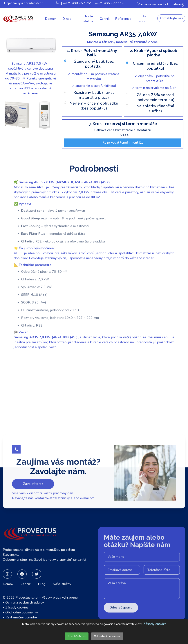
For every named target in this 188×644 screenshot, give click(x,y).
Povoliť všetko (77, 636)
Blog (42, 597)
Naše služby (62, 597)
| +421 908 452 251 (76, 3)
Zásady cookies (155, 624)
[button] (67, 19)
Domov (8, 597)
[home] (18, 19)
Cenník (26, 597)
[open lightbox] (31, 64)
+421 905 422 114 (109, 3)
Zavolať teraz (33, 504)
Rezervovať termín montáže (123, 143)
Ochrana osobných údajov (25, 615)
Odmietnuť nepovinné (107, 636)
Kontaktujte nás (171, 18)
